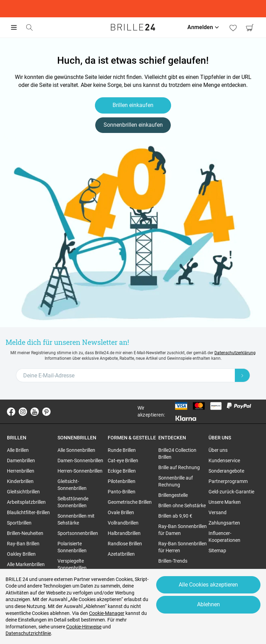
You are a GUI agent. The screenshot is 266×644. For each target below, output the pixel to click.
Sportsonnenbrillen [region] (78, 533)
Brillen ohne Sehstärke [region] (182, 506)
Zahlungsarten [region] (224, 523)
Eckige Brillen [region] (122, 471)
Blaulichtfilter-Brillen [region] (28, 512)
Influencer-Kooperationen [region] (224, 537)
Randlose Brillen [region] (125, 544)
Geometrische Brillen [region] (130, 502)
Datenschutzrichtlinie (28, 633)
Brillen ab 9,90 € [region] (175, 516)
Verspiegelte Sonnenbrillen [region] (72, 564)
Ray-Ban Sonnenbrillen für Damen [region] (183, 530)
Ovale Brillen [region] (121, 512)
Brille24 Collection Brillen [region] (177, 454)
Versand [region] (218, 512)
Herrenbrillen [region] (21, 471)
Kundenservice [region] (224, 460)
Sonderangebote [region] (226, 471)
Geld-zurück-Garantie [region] (231, 492)
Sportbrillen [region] (19, 523)
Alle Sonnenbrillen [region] (76, 450)
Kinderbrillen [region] (20, 481)
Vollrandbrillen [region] (123, 523)
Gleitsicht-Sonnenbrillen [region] (72, 485)
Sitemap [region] (217, 551)
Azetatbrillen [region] (121, 554)
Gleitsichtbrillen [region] (23, 492)
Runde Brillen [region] (122, 450)
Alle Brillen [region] (18, 450)
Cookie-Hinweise (84, 627)
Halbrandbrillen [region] (124, 533)
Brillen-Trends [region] (173, 561)
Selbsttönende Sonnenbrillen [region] (73, 502)
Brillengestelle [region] (173, 495)
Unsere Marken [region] (225, 502)
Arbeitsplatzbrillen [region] (26, 502)
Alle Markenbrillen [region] (26, 564)
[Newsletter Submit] (242, 375)
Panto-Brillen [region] (122, 492)
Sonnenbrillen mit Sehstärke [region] (76, 519)
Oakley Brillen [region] (21, 554)
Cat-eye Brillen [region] (123, 460)
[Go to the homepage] (133, 27)
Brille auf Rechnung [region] (179, 467)
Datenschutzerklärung (235, 353)
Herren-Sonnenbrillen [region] (80, 471)
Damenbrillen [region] (21, 460)
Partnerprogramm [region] (228, 481)
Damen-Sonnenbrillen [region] (80, 460)
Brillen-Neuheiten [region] (25, 533)
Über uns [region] (218, 450)
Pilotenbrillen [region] (122, 481)
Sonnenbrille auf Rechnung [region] (176, 481)
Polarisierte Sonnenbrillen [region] (72, 547)
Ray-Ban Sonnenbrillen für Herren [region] (183, 547)
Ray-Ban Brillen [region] (23, 544)
